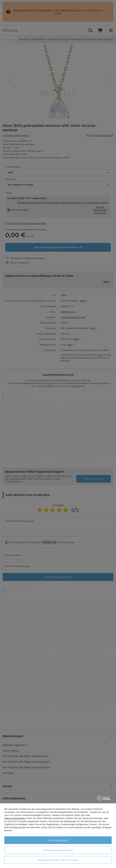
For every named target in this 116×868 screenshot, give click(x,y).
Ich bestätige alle (58, 840)
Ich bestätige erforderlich (58, 850)
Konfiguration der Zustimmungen (58, 860)
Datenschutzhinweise (15, 818)
